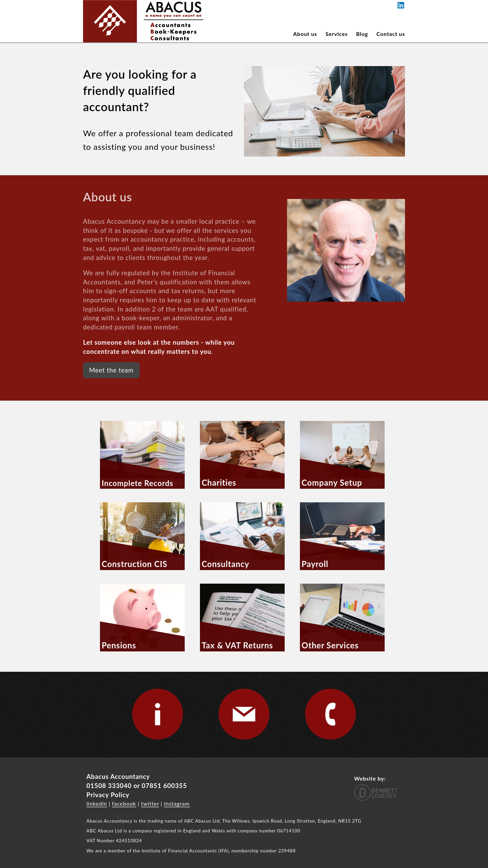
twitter (150, 803)
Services (337, 34)
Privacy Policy (108, 795)
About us (305, 34)
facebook (124, 803)
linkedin (97, 803)
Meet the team (111, 370)
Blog (362, 34)
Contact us (391, 34)
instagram (177, 803)
